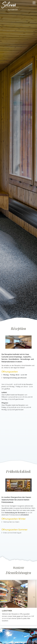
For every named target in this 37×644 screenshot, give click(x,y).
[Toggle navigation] (34, 3)
